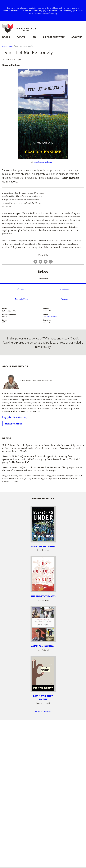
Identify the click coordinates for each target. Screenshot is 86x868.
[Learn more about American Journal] (43, 624)
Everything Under (43, 546)
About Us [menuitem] (77, 37)
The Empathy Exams (43, 596)
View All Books (43, 712)
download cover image (43, 162)
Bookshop (22, 289)
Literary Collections (51, 316)
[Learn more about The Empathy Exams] (43, 574)
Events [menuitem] (21, 37)
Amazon (64, 299)
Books (11, 46)
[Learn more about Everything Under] (43, 524)
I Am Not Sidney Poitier (43, 698)
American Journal (43, 646)
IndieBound (64, 289)
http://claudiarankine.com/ (15, 417)
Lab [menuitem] (34, 37)
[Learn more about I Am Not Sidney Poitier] (43, 674)
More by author (14, 424)
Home (5, 46)
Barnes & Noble (22, 299)
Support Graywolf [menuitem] (54, 37)
